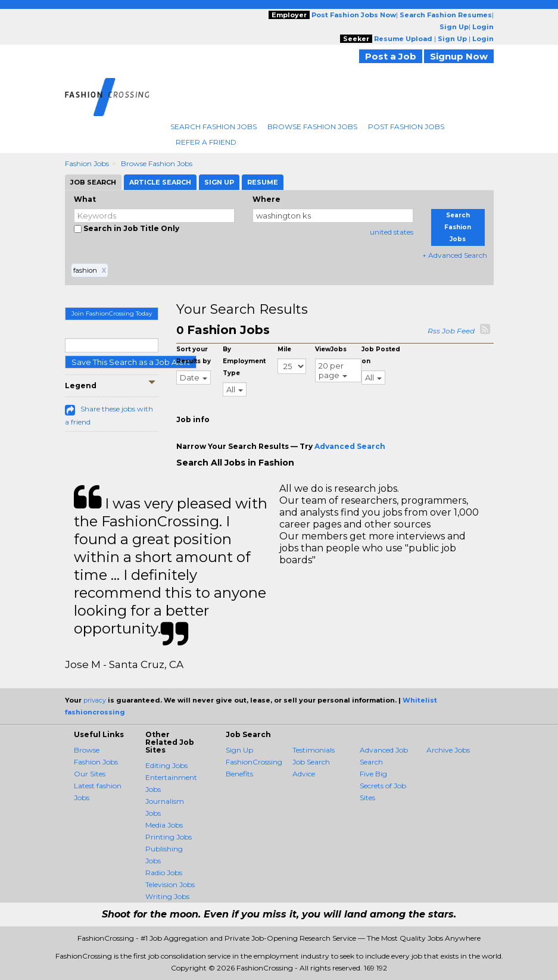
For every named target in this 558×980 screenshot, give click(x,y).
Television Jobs (170, 884)
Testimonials (314, 750)
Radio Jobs (164, 873)
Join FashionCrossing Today (112, 313)
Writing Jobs (167, 896)
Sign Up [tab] (219, 182)
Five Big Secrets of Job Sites (383, 786)
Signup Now (459, 56)
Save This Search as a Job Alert (131, 362)
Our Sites (90, 774)
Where (266, 199)
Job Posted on (381, 355)
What (85, 199)
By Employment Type (244, 361)
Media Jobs (164, 825)
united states (392, 232)
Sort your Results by (194, 355)
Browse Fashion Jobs (312, 127)
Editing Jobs (166, 765)
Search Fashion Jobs (213, 127)
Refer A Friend (206, 142)
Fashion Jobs (87, 163)
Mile (284, 349)
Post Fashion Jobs (406, 127)
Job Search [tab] (93, 182)
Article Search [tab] (160, 182)
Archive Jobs (448, 750)
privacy (95, 700)
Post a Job (391, 56)
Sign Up (239, 750)
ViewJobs (331, 349)
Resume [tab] (263, 182)
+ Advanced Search (455, 255)
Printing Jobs (169, 837)
